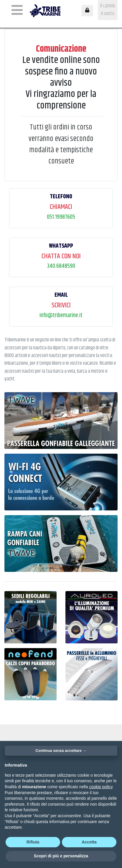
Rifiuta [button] (33, 842)
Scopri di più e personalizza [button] (61, 856)
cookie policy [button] (101, 787)
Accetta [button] (89, 842)
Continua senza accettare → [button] (61, 751)
